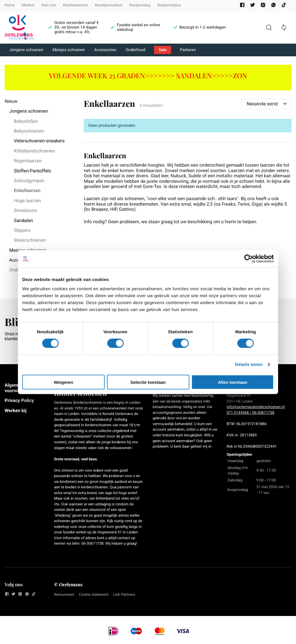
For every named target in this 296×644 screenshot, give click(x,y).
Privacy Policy (19, 400)
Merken (28, 5)
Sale (163, 50)
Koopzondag (140, 5)
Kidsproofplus (169, 5)
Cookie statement (94, 595)
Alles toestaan (233, 382)
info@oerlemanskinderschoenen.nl (256, 407)
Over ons (49, 5)
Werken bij (16, 411)
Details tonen (249, 365)
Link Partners (124, 595)
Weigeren (63, 382)
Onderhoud (135, 50)
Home (10, 5)
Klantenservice (75, 5)
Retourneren (64, 595)
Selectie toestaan (148, 382)
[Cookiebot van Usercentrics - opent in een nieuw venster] (248, 259)
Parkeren (188, 50)
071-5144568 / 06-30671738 (250, 413)
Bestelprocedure (109, 5)
